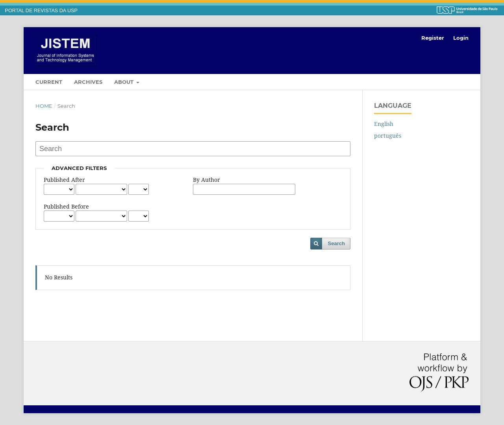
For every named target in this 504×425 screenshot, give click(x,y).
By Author (207, 180)
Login (461, 38)
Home (44, 106)
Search (336, 243)
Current (49, 82)
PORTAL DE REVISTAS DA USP (41, 11)
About (125, 82)
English (384, 124)
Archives (88, 82)
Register (433, 38)
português (388, 136)
